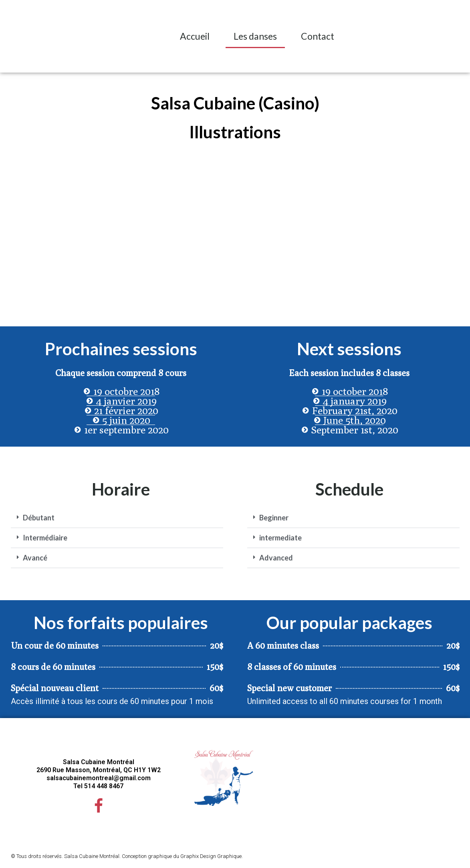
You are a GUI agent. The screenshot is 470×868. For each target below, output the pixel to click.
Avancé (35, 558)
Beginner (274, 518)
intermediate (280, 538)
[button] (455, 36)
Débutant (39, 518)
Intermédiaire (45, 538)
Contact (318, 36)
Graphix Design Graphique (211, 858)
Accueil (195, 36)
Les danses (255, 36)
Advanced (276, 558)
